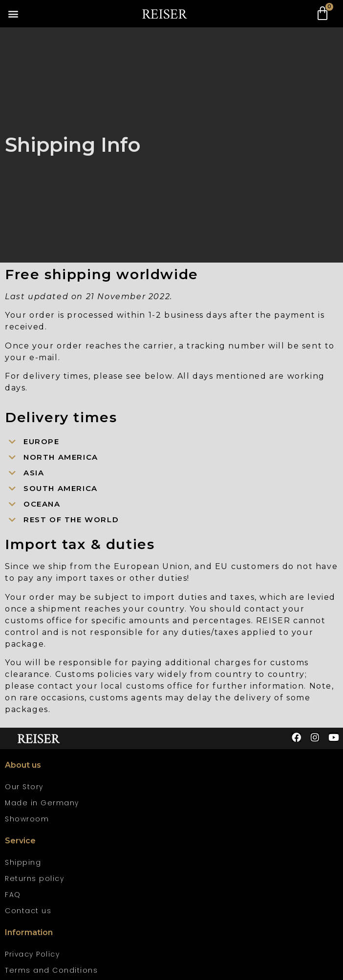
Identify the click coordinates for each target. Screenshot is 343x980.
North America (61, 457)
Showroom (27, 819)
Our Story (24, 787)
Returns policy (34, 878)
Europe (42, 441)
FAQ (13, 895)
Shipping (23, 862)
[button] (13, 14)
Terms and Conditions (51, 970)
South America (61, 488)
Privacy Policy (32, 954)
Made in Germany (42, 803)
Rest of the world (71, 520)
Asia (34, 473)
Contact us (28, 911)
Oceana (42, 504)
